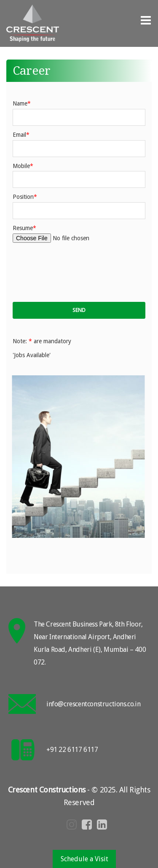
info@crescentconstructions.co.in (93, 704)
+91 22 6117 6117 (72, 750)
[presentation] (78, 273)
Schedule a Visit (84, 859)
